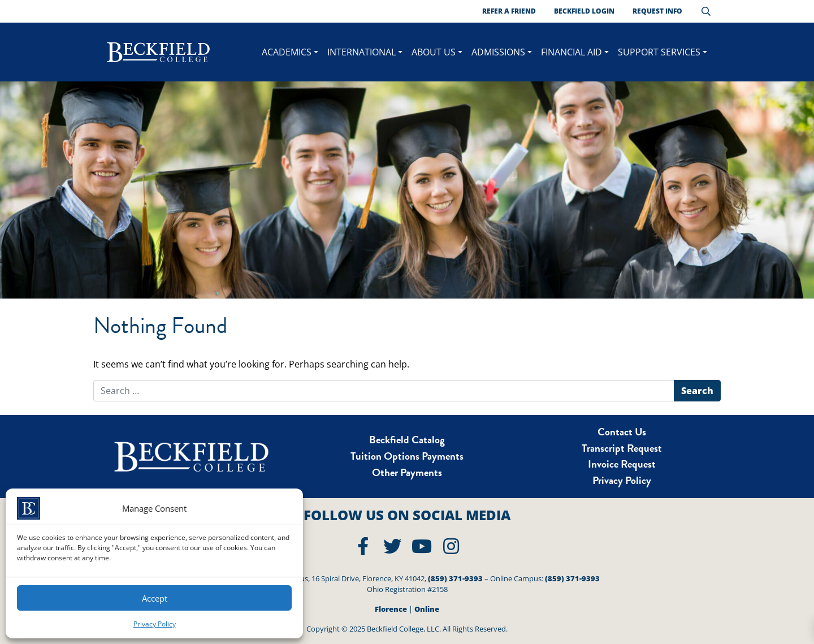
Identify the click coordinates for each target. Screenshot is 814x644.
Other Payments (407, 472)
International (361, 52)
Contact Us (622, 432)
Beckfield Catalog (407, 440)
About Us (434, 52)
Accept (155, 598)
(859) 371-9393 (455, 578)
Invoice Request (622, 464)
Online (427, 609)
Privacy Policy (155, 624)
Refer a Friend (509, 11)
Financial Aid (571, 52)
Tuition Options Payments (407, 456)
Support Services (659, 52)
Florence (391, 609)
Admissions (498, 52)
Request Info (657, 11)
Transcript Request (622, 448)
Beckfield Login (584, 11)
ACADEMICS (287, 52)
